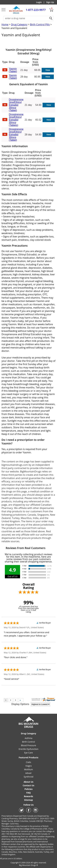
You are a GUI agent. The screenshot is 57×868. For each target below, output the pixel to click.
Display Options (20, 704)
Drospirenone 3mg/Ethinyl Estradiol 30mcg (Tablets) (16, 120)
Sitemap (28, 800)
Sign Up (50, 2)
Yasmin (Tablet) (13, 70)
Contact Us (29, 785)
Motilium (28, 769)
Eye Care (28, 753)
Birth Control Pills (40, 24)
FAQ (28, 793)
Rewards (28, 796)
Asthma (29, 738)
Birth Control (28, 742)
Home (5, 24)
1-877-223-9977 (36, 10)
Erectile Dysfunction (29, 749)
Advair (28, 773)
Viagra (28, 766)
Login (39, 2)
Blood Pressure (28, 745)
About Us (29, 782)
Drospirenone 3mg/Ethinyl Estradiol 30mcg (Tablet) (16, 105)
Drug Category (19, 24)
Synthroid (28, 777)
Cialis (29, 762)
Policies (28, 789)
